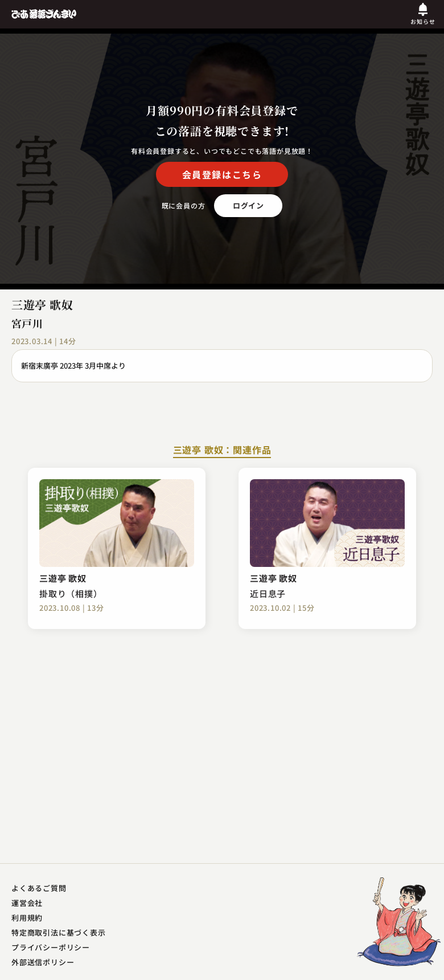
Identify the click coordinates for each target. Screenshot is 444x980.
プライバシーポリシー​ (51, 947)
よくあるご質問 (39, 888)
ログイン (248, 205)
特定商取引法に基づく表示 (59, 932)
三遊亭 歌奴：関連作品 (222, 451)
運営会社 (27, 903)
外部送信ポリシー (43, 962)
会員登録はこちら (222, 174)
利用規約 (27, 918)
